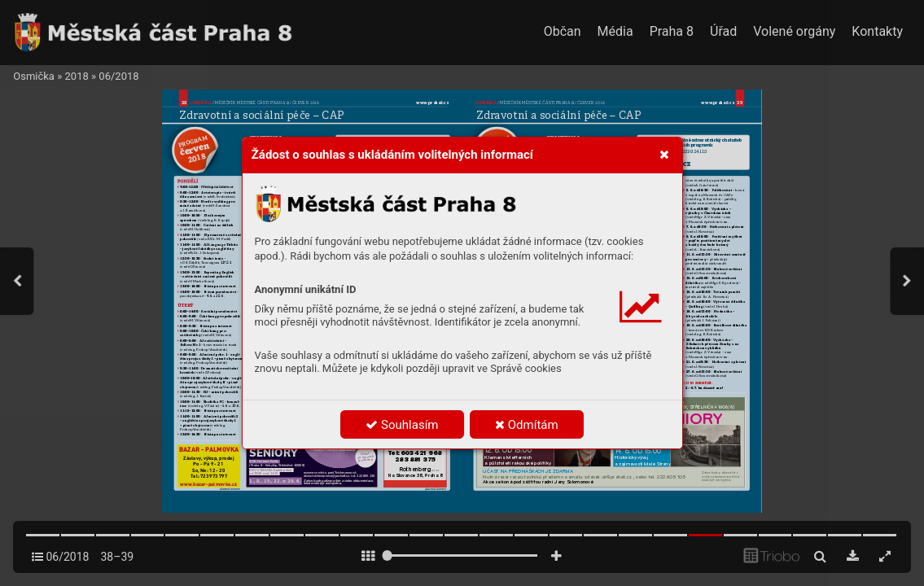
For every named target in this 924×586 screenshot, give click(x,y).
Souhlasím (402, 425)
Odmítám (527, 425)
